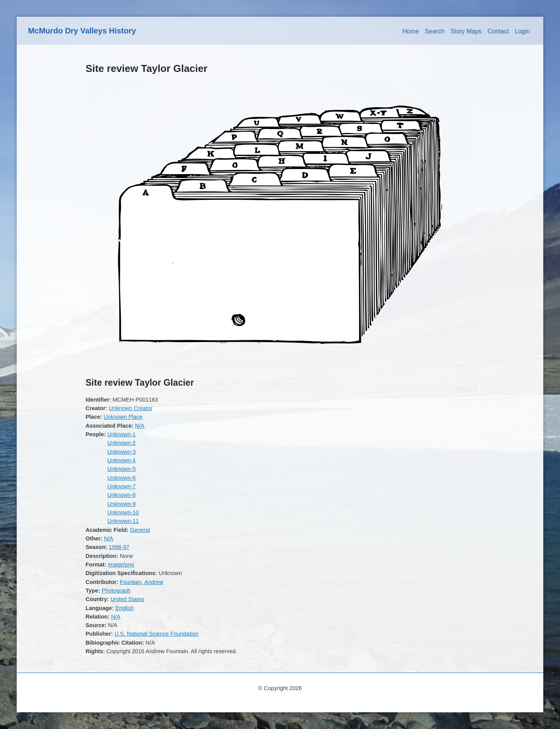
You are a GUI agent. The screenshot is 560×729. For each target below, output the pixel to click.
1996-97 (119, 547)
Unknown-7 (122, 486)
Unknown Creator (131, 408)
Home (411, 31)
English (125, 608)
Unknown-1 (122, 434)
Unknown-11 (123, 521)
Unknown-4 (122, 460)
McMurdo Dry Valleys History (82, 31)
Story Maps (466, 31)
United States (127, 599)
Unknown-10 (123, 512)
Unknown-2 (122, 443)
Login (522, 31)
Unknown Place (123, 417)
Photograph (116, 591)
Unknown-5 (122, 469)
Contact (498, 31)
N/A (140, 426)
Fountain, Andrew (142, 582)
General (140, 530)
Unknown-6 (122, 478)
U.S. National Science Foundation (156, 634)
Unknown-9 (122, 504)
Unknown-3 (122, 452)
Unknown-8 (122, 495)
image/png (121, 565)
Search (435, 31)
